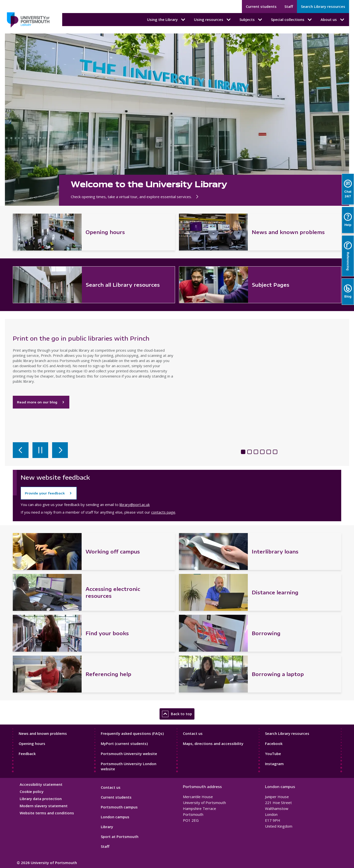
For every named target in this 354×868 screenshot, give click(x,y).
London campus (115, 817)
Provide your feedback (45, 493)
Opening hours (32, 743)
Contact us (193, 733)
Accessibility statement (41, 784)
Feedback (27, 754)
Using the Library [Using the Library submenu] (167, 20)
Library (107, 827)
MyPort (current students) (124, 743)
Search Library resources (323, 6)
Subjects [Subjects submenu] (251, 20)
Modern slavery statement (44, 806)
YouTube (273, 754)
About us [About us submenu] (333, 20)
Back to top (177, 714)
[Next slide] (60, 450)
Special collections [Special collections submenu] (292, 20)
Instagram (274, 764)
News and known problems (43, 733)
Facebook (274, 743)
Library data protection (41, 799)
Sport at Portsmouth (120, 836)
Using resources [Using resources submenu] (213, 20)
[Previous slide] (21, 450)
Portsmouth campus (119, 807)
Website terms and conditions (47, 813)
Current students (261, 6)
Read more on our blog (41, 402)
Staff (289, 6)
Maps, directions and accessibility (213, 743)
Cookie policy (32, 791)
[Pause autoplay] (40, 450)
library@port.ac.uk (135, 505)
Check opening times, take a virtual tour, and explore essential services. (135, 197)
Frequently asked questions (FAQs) (132, 733)
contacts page (163, 512)
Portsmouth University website (129, 754)
